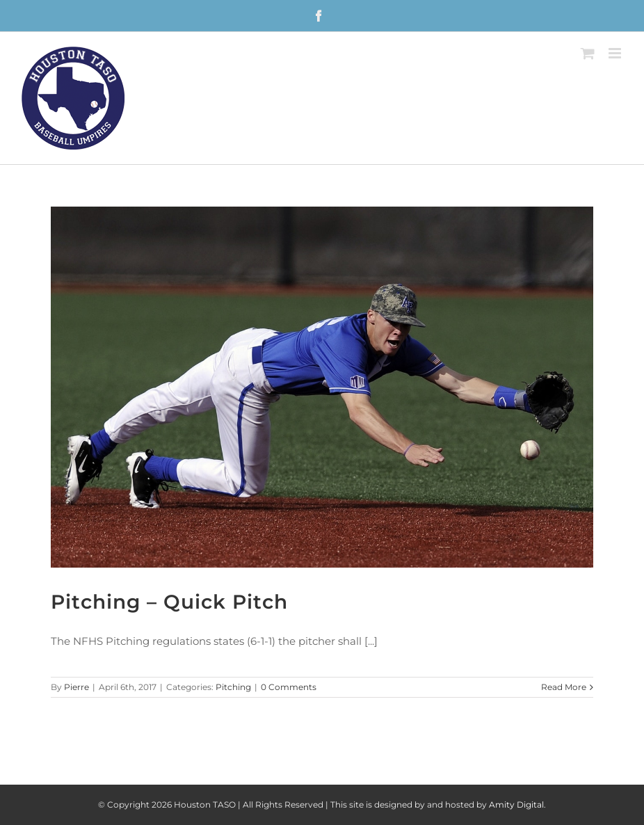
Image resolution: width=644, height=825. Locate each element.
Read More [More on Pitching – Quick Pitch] (564, 687)
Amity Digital (516, 804)
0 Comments (289, 687)
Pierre (77, 687)
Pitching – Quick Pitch (169, 602)
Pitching (233, 687)
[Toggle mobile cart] (588, 53)
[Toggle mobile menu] (616, 53)
